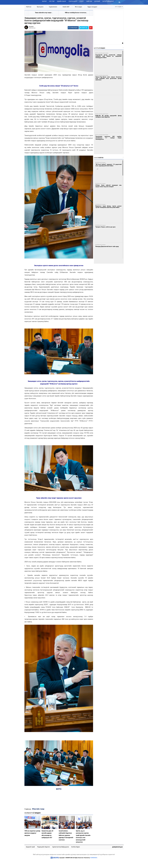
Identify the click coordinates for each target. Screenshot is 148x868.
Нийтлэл (29, 7)
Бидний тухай (30, 847)
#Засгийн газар (38, 809)
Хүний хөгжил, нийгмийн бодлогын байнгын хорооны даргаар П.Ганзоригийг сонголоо (66, 835)
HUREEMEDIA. (94, 858)
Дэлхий (97, 1)
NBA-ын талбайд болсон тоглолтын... (76, 13)
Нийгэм (89, 1)
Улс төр (52, 1)
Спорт (82, 1)
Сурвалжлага (53, 7)
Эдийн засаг (62, 1)
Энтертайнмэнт (108, 1)
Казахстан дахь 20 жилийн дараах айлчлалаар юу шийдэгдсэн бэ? (47, 834)
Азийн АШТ (66, 7)
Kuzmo (31, 27)
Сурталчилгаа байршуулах (61, 847)
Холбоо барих (76, 847)
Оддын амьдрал (92, 7)
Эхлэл (44, 1)
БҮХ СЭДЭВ (119, 7)
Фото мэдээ (78, 7)
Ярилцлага (40, 7)
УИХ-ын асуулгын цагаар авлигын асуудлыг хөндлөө (32, 833)
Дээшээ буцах (117, 847)
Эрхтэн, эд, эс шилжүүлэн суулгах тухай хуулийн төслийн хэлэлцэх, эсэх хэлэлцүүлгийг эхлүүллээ (83, 836)
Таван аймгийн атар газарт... (44, 13)
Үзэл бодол (73, 1)
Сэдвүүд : (28, 809)
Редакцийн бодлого (44, 847)
